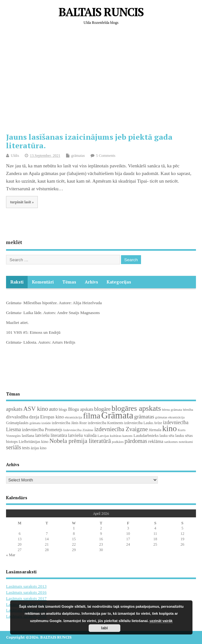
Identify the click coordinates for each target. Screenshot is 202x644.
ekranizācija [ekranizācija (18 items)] (73, 417)
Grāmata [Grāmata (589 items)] (117, 415)
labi (105, 628)
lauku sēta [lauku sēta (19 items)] (167, 436)
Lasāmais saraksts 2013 (26, 586)
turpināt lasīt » (22, 202)
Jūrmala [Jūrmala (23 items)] (155, 430)
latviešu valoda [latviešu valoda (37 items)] (82, 435)
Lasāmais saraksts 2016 (26, 592)
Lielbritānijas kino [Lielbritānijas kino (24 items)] (34, 442)
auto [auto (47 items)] (53, 409)
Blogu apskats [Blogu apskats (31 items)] (81, 409)
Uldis (15, 156)
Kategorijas (119, 282)
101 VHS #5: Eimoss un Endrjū (33, 332)
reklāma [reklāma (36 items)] (156, 441)
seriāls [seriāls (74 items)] (13, 447)
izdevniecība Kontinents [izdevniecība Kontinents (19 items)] (105, 423)
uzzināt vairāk (161, 621)
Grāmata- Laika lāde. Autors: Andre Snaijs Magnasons (53, 313)
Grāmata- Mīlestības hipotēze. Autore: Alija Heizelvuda (54, 303)
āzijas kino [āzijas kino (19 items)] (39, 448)
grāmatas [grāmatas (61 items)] (144, 416)
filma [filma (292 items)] (91, 416)
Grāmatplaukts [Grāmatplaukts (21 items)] (17, 423)
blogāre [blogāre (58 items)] (103, 409)
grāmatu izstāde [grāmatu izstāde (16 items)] (40, 423)
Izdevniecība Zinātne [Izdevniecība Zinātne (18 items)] (78, 430)
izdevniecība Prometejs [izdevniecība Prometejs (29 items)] (42, 430)
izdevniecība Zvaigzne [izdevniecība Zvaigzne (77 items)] (121, 429)
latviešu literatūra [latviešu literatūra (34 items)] (51, 435)
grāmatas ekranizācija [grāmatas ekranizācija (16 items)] (170, 417)
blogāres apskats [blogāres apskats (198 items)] (136, 408)
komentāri (43, 282)
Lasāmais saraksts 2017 (26, 598)
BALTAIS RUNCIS (101, 12)
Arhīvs (91, 282)
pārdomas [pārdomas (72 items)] (136, 441)
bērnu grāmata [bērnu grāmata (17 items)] (172, 409)
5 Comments (106, 156)
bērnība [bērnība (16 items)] (188, 410)
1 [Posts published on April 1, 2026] (74, 528)
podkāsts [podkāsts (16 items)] (118, 442)
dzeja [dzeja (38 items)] (34, 417)
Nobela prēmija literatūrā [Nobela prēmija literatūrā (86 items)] (80, 441)
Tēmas (69, 282)
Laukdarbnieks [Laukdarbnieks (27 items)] (146, 435)
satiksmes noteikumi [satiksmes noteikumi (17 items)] (178, 442)
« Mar (11, 555)
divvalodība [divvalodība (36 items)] (17, 417)
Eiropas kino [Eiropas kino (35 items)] (52, 417)
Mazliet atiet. (17, 322)
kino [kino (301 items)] (170, 428)
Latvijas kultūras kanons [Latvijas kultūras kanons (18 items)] (115, 436)
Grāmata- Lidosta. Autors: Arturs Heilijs (41, 342)
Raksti (17, 282)
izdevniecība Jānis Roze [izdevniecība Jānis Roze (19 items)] (69, 423)
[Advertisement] (104, 81)
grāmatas (78, 156)
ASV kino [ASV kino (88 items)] (36, 409)
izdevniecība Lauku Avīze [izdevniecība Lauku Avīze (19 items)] (143, 423)
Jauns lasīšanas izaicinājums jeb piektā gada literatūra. (89, 141)
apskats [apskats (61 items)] (14, 409)
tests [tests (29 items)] (26, 448)
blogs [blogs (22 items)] (63, 409)
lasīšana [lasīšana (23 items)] (28, 436)
